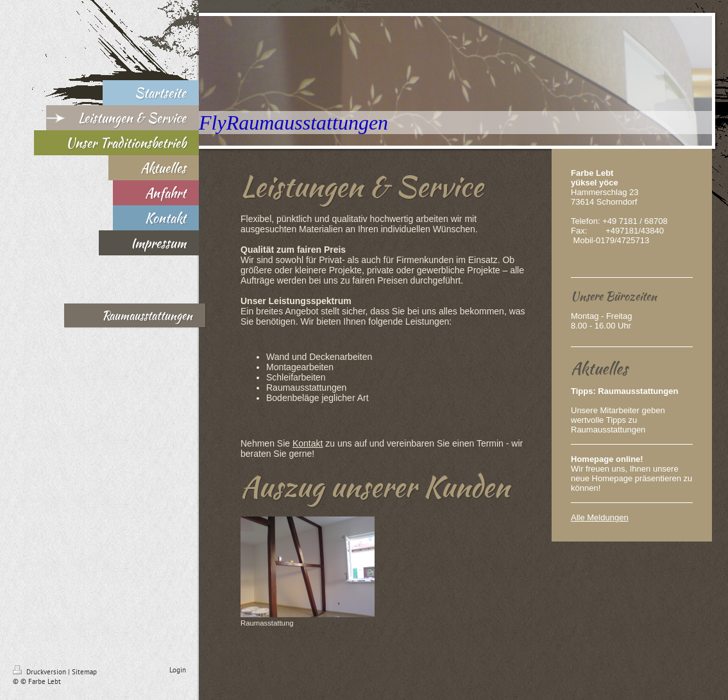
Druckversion (40, 672)
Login (178, 670)
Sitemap (84, 672)
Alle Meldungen (600, 517)
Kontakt (308, 443)
